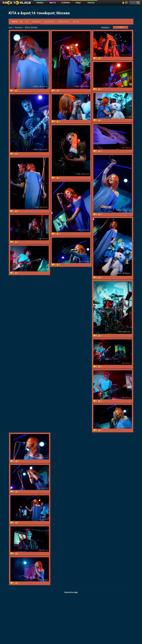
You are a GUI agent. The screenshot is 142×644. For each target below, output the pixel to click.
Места (53, 3)
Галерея (66, 3)
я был (121, 27)
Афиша (40, 3)
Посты (91, 3)
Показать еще (71, 592)
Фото (11, 27)
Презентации (63, 22)
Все (27, 22)
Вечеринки (49, 22)
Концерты (36, 22)
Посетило (105, 27)
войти (127, 3)
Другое (76, 22)
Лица (78, 3)
